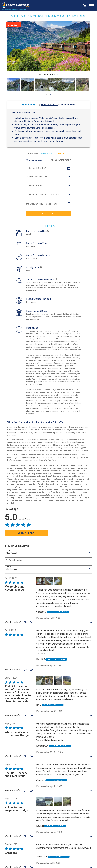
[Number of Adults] (49, 186)
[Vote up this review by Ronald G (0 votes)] (25, 673)
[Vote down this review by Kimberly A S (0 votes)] (31, 759)
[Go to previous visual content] (46, 95)
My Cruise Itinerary (61, 160)
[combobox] (48, 555)
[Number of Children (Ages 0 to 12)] (49, 195)
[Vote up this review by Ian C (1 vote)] (25, 718)
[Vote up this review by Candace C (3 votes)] (25, 625)
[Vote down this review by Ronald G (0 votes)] (31, 673)
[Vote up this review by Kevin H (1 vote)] (25, 839)
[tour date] (49, 168)
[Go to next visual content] (51, 95)
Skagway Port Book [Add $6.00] (43, 204)
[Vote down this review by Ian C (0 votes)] (31, 718)
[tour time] (49, 177)
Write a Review (68, 104)
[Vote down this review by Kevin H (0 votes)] (31, 839)
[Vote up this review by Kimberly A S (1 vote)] (25, 759)
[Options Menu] (91, 625)
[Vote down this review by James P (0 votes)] (31, 794)
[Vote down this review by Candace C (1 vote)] (31, 625)
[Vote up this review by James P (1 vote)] (25, 794)
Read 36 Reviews (49, 105)
